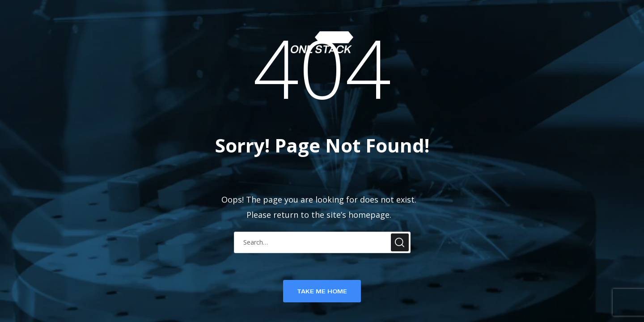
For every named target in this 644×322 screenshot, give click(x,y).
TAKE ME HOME (322, 291)
